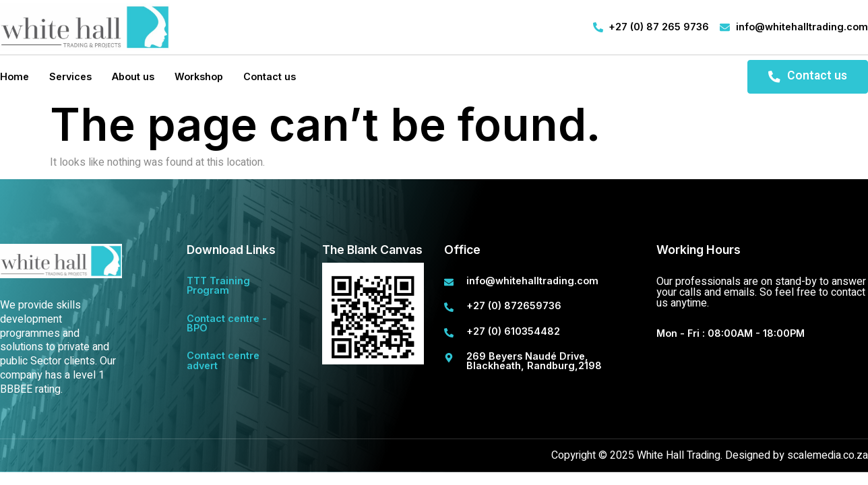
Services (70, 76)
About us (133, 76)
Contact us (270, 76)
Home (14, 76)
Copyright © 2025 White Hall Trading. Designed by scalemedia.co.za (710, 455)
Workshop (199, 76)
